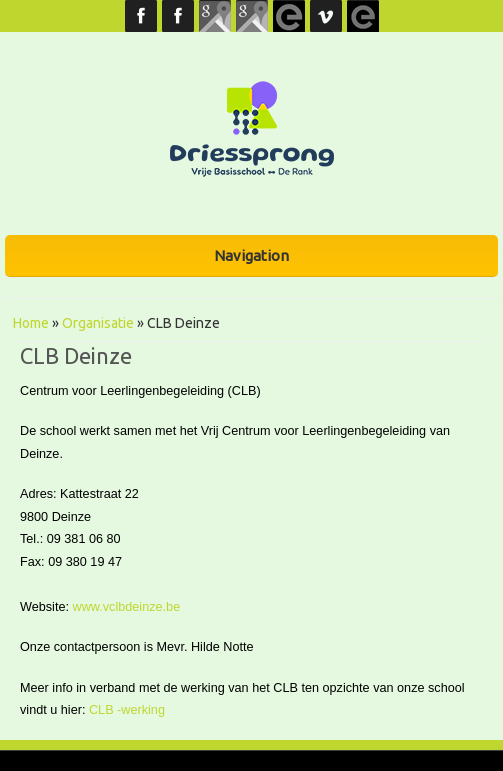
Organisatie (98, 323)
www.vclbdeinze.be (127, 607)
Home (31, 323)
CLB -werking (127, 710)
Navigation (251, 255)
